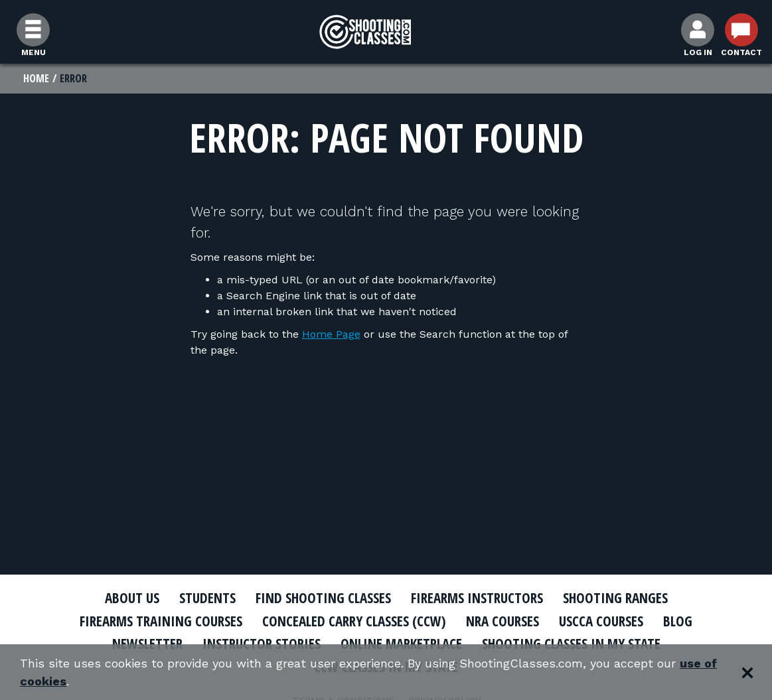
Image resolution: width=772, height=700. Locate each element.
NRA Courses (502, 621)
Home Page (331, 334)
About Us (132, 598)
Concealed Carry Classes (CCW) (354, 621)
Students (207, 598)
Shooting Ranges (615, 598)
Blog (678, 621)
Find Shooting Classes (323, 598)
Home (36, 78)
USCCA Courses (601, 621)
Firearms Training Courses (161, 621)
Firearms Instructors (477, 598)
